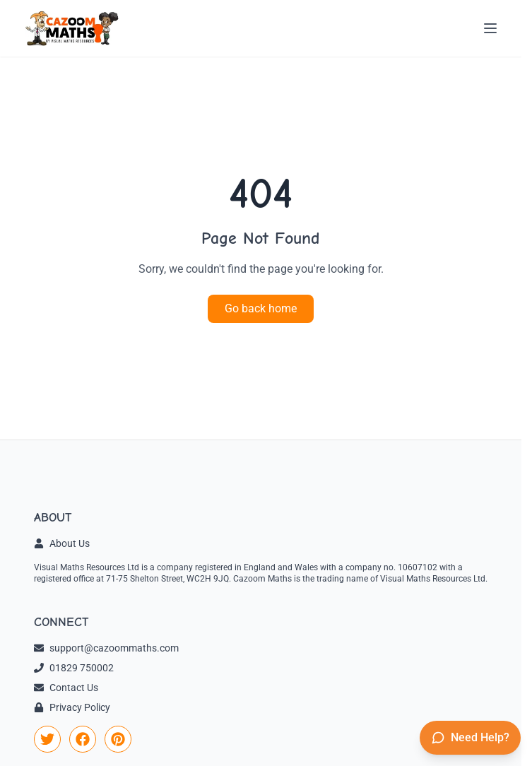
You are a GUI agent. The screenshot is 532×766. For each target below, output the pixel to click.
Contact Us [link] (66, 688)
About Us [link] (62, 543)
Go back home (261, 308)
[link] (47, 739)
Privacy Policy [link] (72, 707)
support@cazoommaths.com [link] (106, 648)
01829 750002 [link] (74, 668)
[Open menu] (490, 28)
